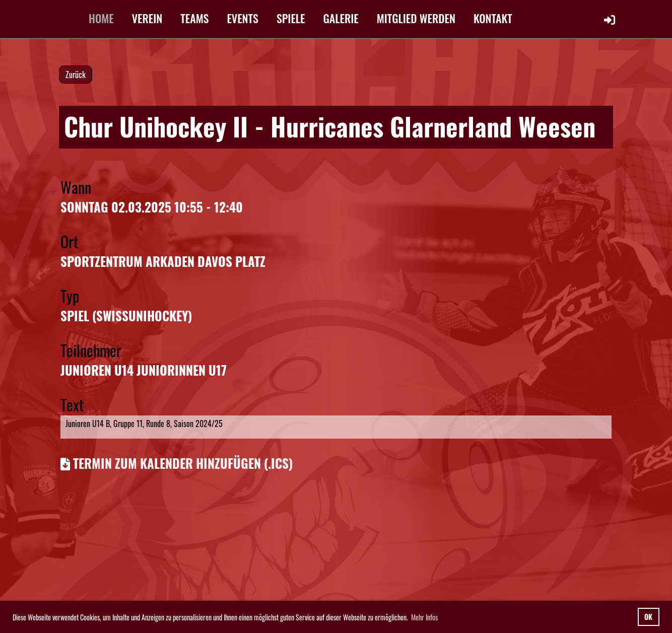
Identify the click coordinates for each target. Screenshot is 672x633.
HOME (101, 18)
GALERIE (341, 18)
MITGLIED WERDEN (416, 18)
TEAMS (194, 18)
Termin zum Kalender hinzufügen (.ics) (183, 463)
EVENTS (243, 18)
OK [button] (648, 617)
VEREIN (147, 18)
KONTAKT (493, 18)
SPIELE (291, 18)
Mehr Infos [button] (424, 617)
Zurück (76, 75)
